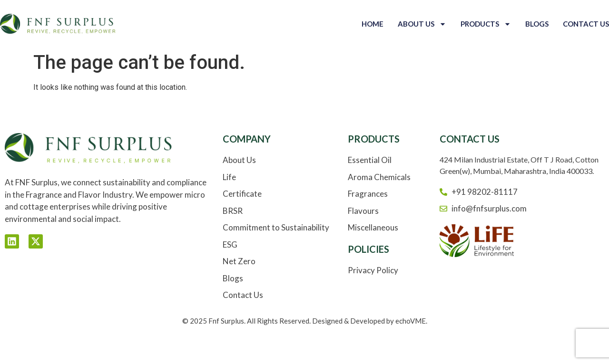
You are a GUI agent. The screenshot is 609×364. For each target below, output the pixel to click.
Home (373, 24)
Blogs (537, 24)
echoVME (411, 321)
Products (486, 24)
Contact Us (586, 24)
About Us (422, 24)
